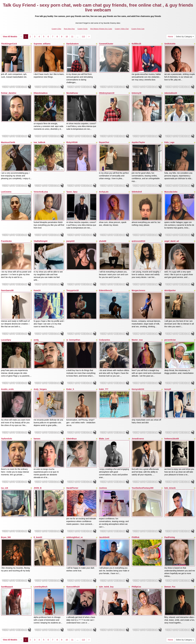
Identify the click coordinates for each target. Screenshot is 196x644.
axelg (36, 322)
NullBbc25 (136, 44)
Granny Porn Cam (138, 29)
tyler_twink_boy (106, 554)
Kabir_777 (104, 369)
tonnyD (168, 369)
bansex (37, 415)
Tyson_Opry (72, 183)
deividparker (170, 276)
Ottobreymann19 (107, 90)
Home (170, 37)
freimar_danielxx (9, 90)
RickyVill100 (72, 136)
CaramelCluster (106, 44)
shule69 (103, 229)
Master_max (137, 322)
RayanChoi (104, 136)
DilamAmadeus (41, 90)
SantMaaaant (7, 554)
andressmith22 (139, 229)
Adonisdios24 (171, 90)
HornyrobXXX (138, 369)
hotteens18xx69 (172, 415)
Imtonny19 (137, 90)
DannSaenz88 (7, 276)
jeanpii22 (70, 229)
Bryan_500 (6, 508)
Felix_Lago (169, 136)
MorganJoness (139, 276)
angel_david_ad (172, 229)
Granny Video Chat (122, 29)
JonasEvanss (138, 415)
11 (72, 37)
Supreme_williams (42, 44)
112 (83, 37)
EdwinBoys (71, 415)
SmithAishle (170, 44)
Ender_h (70, 369)
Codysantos (104, 322)
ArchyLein (104, 183)
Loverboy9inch (41, 554)
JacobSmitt (104, 508)
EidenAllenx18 (106, 276)
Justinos (103, 461)
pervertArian (170, 322)
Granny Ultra (56, 29)
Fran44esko (6, 229)
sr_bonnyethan (73, 322)
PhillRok (136, 508)
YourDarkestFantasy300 (143, 461)
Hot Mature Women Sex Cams (101, 29)
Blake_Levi (104, 415)
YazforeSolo (7, 415)
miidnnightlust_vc (75, 508)
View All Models (10, 37)
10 (67, 37)
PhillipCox (136, 554)
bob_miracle (170, 461)
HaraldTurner (72, 461)
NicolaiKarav (72, 90)
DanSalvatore (72, 44)
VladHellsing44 (41, 229)
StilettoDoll (137, 183)
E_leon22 (38, 508)
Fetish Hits (108, 640)
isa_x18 (5, 461)
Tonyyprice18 (72, 276)
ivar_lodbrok (39, 136)
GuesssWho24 (73, 554)
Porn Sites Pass (69, 29)
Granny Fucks (82, 29)
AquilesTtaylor (138, 136)
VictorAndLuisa (41, 183)
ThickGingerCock (9, 44)
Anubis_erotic (7, 369)
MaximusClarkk (8, 136)
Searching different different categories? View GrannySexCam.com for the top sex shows (98, 615)
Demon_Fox (170, 554)
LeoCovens (6, 183)
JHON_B (38, 461)
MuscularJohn (171, 183)
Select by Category (185, 37)
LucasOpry (6, 322)
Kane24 (37, 276)
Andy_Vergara (40, 369)
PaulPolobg (170, 508)
